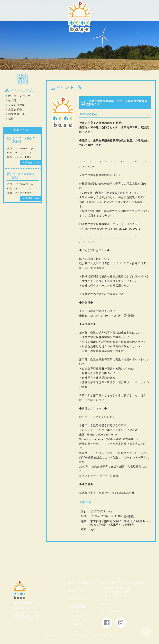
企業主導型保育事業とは (118, 588)
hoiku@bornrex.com (25, 608)
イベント (23, 79)
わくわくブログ (82, 599)
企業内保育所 (17, 105)
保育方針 (77, 611)
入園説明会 (15, 110)
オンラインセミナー (21, 96)
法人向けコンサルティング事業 (124, 583)
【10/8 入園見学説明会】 (23, 176)
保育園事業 (79, 606)
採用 (11, 119)
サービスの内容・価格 (117, 592)
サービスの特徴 (114, 596)
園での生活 (78, 616)
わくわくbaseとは (84, 583)
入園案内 (77, 624)
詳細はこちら (32, 163)
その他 (12, 100)
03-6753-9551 (27, 603)
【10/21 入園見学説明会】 (24, 140)
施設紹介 (77, 620)
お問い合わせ (113, 612)
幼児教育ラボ (17, 114)
